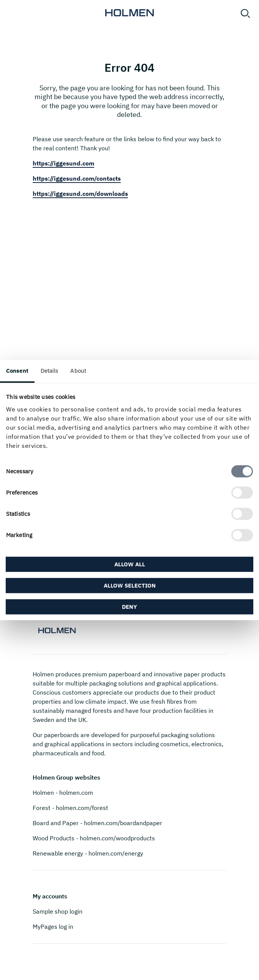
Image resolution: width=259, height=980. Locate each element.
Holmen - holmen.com (63, 793)
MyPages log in (53, 926)
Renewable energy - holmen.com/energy (88, 853)
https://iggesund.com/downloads (80, 194)
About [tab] (78, 371)
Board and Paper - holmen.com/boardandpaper (97, 823)
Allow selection (130, 585)
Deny (129, 606)
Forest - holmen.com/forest (70, 808)
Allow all (130, 564)
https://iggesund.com (63, 163)
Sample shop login (58, 911)
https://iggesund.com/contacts (77, 178)
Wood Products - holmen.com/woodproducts (94, 838)
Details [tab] (50, 371)
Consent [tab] (17, 371)
